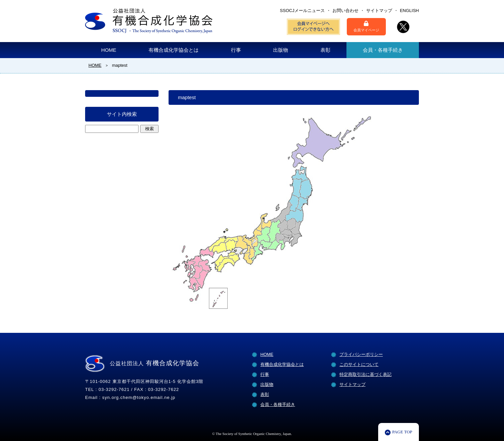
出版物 (281, 50)
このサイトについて (359, 364)
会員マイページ (366, 26)
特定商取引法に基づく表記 (365, 374)
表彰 (325, 50)
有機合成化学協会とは (174, 50)
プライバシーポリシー (361, 354)
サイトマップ (379, 11)
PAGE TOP (402, 432)
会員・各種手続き (383, 50)
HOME (109, 50)
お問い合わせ (345, 11)
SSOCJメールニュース (302, 11)
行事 (236, 50)
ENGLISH (409, 11)
